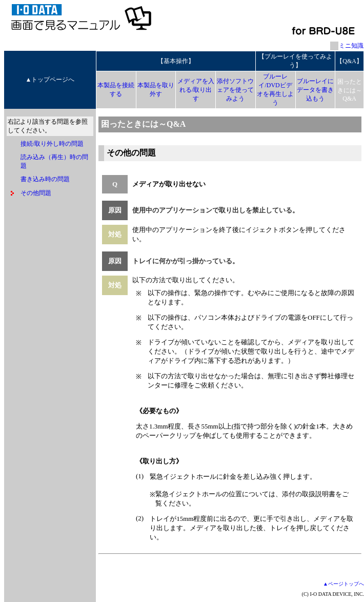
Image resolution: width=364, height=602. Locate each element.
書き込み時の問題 (45, 179)
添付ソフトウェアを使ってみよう (235, 90)
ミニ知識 (351, 46)
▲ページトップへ (343, 584)
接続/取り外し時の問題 (52, 144)
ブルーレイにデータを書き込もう (315, 90)
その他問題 (36, 193)
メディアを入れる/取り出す (196, 90)
